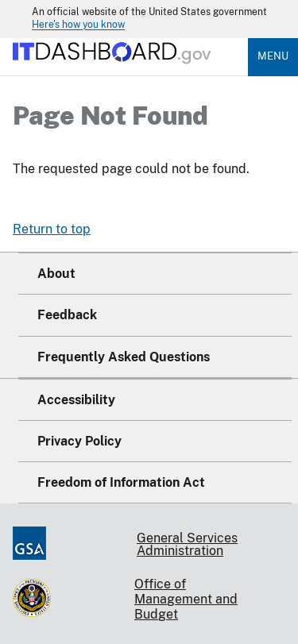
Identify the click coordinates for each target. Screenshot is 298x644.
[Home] (112, 70)
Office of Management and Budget (186, 599)
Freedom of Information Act (121, 482)
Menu (273, 56)
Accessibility (76, 400)
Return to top (52, 229)
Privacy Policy (79, 441)
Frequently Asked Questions (124, 357)
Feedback (67, 315)
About (56, 274)
